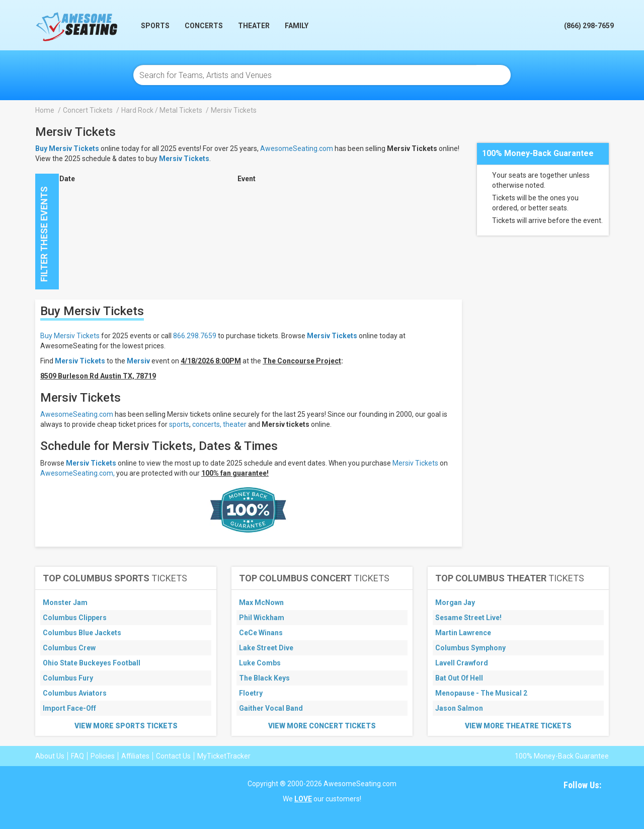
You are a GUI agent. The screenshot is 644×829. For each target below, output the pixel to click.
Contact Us (173, 756)
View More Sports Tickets (126, 726)
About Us (50, 756)
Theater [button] (254, 26)
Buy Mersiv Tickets (70, 336)
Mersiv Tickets (184, 159)
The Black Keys (264, 678)
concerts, (207, 424)
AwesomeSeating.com (297, 148)
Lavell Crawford (462, 663)
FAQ (77, 756)
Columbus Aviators (75, 693)
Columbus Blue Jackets (82, 633)
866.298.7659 (195, 336)
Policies (103, 756)
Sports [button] (155, 26)
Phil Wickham (262, 618)
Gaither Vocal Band (271, 708)
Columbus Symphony (470, 648)
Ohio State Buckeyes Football (92, 663)
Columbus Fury (68, 678)
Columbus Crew (69, 648)
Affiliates (135, 756)
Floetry (251, 693)
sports (179, 424)
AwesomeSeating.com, (77, 473)
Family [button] (297, 26)
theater (235, 424)
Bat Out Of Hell (459, 678)
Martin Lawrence (463, 633)
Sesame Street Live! (468, 618)
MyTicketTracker (224, 756)
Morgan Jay (455, 602)
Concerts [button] (204, 26)
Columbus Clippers (75, 618)
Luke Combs (260, 663)
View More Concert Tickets (322, 726)
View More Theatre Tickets (518, 726)
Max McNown (261, 602)
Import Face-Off (69, 708)
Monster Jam (65, 602)
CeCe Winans (261, 633)
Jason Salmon (459, 708)
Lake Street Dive (266, 648)
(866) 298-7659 (589, 26)
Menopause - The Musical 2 (481, 693)
